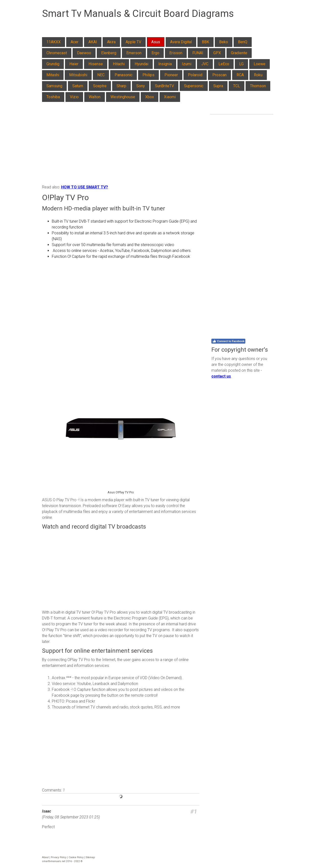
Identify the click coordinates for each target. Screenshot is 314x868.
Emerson (134, 53)
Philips (148, 75)
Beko (224, 42)
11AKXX (54, 42)
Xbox (150, 97)
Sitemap (90, 857)
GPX (217, 53)
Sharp (121, 86)
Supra (218, 86)
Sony (141, 86)
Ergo (155, 53)
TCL (237, 86)
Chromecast (57, 53)
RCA (240, 75)
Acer (75, 42)
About (45, 857)
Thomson (258, 86)
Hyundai (141, 64)
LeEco (224, 64)
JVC (205, 64)
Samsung (54, 86)
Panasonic (124, 75)
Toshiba (53, 97)
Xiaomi (170, 97)
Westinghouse (123, 97)
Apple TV (133, 42)
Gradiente (239, 53)
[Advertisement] (121, 148)
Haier (74, 64)
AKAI (93, 42)
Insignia (165, 64)
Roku (258, 75)
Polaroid (195, 75)
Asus (156, 42)
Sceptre (100, 86)
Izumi (187, 64)
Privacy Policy (59, 857)
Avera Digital (181, 42)
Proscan (219, 75)
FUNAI (198, 53)
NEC (101, 75)
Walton (95, 97)
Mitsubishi (78, 75)
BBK (206, 42)
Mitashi (53, 75)
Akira (111, 42)
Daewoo (84, 53)
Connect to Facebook (228, 341)
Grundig (53, 64)
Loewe (260, 64)
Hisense (96, 64)
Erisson (176, 53)
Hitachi (119, 64)
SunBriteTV (164, 86)
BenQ (243, 42)
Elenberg (109, 53)
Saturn (78, 86)
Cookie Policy (76, 857)
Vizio (74, 97)
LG (241, 64)
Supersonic (194, 86)
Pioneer (171, 75)
